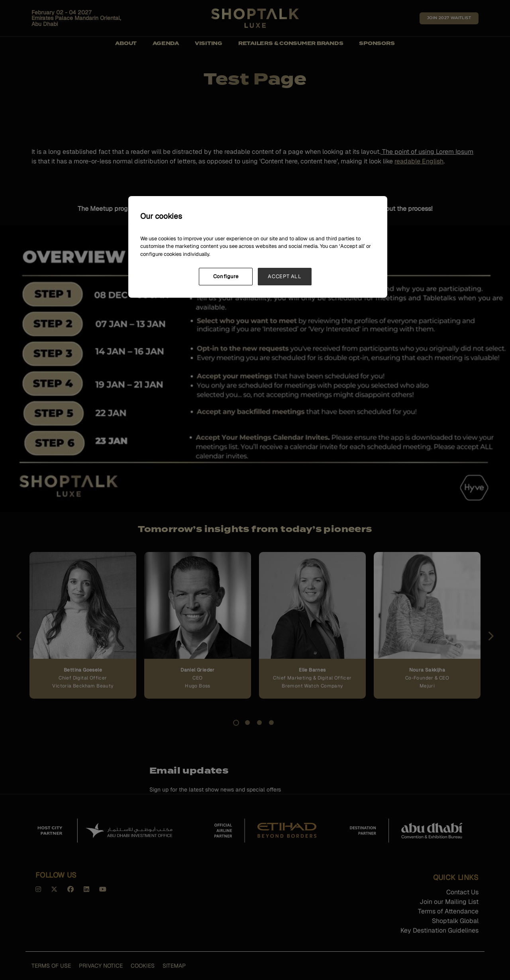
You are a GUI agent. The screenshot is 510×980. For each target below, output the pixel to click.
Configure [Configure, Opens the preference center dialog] (226, 276)
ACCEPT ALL (285, 276)
